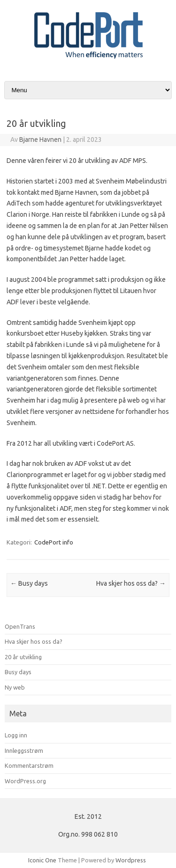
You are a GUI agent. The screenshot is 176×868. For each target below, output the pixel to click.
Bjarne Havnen (40, 140)
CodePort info (54, 542)
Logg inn (16, 735)
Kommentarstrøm (29, 765)
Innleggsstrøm (24, 750)
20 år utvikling (23, 657)
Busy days (29, 583)
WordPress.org (25, 781)
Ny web (15, 687)
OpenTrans (20, 626)
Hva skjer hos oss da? (131, 583)
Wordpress (131, 860)
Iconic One (42, 860)
